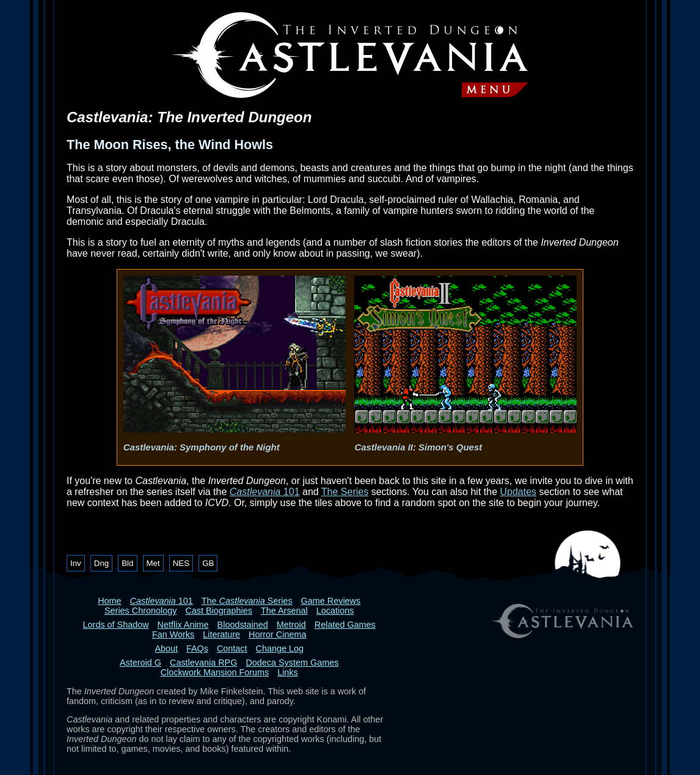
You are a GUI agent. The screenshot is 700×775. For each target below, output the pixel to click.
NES (181, 563)
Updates (518, 492)
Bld (127, 563)
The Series (345, 492)
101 (265, 492)
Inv (76, 563)
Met (153, 563)
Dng (101, 563)
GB (208, 563)
